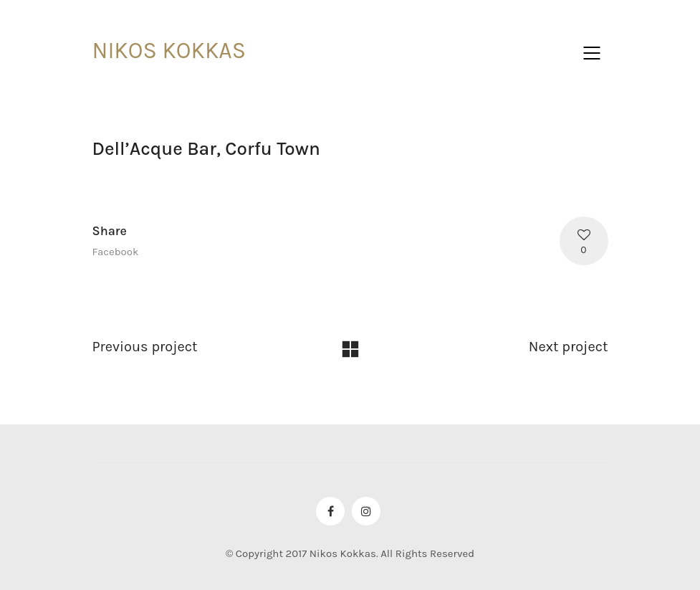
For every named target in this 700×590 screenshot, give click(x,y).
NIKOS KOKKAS (169, 51)
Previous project (145, 347)
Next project (569, 347)
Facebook (116, 252)
